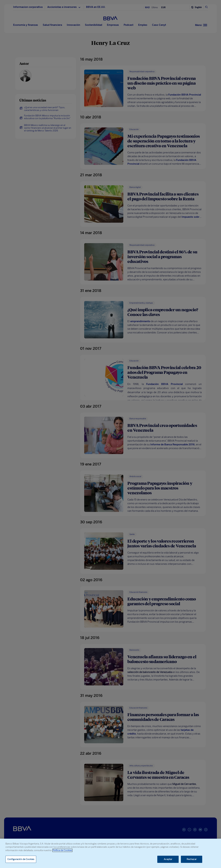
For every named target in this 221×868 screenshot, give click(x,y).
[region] (110, 853)
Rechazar (192, 859)
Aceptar (168, 859)
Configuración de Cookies (21, 859)
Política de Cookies (62, 850)
